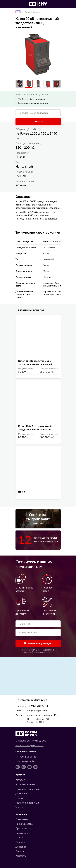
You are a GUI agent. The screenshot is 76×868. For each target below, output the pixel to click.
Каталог (20, 780)
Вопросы (20, 842)
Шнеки (19, 798)
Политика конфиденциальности (30, 746)
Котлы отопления (25, 784)
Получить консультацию (38, 643)
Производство (23, 828)
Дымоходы (22, 793)
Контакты (21, 856)
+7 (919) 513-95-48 (38, 706)
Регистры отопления (27, 789)
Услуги (19, 807)
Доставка (21, 847)
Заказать (38, 121)
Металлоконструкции (28, 803)
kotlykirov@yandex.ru (39, 710)
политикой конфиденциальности (38, 652)
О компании (22, 819)
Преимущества (24, 824)
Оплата (20, 851)
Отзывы (20, 837)
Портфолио (22, 833)
